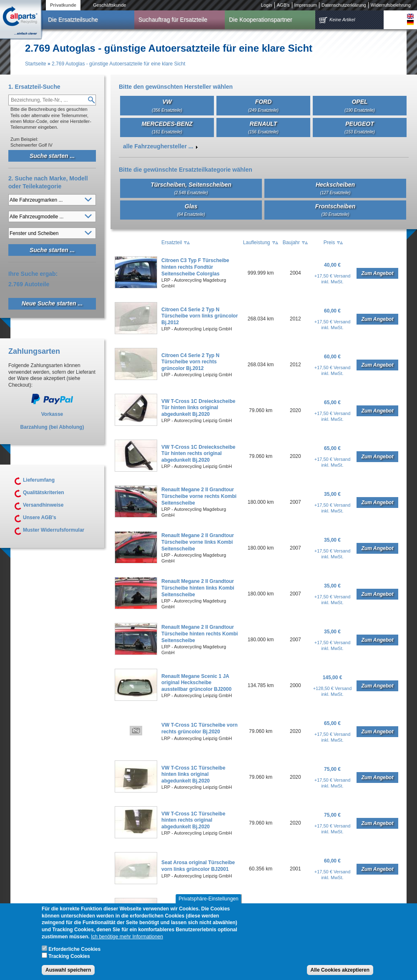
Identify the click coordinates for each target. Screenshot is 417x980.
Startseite (36, 64)
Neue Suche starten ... (52, 303)
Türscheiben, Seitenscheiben (191, 188)
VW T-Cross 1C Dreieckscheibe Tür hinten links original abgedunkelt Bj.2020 (198, 408)
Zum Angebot (378, 273)
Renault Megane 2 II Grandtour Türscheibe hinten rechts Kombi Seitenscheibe (200, 634)
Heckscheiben (335, 188)
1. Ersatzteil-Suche (34, 87)
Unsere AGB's (40, 517)
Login (267, 5)
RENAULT (263, 127)
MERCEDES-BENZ (167, 127)
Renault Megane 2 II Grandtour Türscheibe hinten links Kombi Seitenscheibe (198, 588)
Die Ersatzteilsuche (73, 20)
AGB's (283, 5)
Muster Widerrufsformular (54, 530)
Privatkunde (63, 5)
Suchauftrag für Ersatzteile (173, 20)
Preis (329, 242)
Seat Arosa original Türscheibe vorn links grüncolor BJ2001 (198, 866)
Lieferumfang (39, 480)
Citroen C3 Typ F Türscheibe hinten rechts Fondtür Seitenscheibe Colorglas (195, 267)
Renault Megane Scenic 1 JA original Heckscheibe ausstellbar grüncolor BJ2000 (196, 683)
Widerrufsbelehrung (391, 5)
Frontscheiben (335, 210)
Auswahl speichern (68, 971)
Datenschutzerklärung (344, 5)
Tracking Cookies (69, 957)
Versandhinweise (43, 505)
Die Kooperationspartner (261, 20)
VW (167, 105)
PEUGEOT (360, 127)
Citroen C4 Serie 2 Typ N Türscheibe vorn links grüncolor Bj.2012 (200, 316)
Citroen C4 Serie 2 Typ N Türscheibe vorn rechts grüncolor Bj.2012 (190, 362)
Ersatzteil (172, 242)
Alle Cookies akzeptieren (340, 971)
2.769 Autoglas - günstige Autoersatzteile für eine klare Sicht (118, 64)
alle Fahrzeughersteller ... (158, 146)
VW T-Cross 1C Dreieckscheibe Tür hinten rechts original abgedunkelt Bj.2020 (198, 454)
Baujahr (291, 242)
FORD (263, 105)
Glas (191, 210)
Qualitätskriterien (44, 492)
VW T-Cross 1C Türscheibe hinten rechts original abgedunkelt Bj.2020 (193, 820)
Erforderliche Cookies (74, 950)
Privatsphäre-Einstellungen (208, 900)
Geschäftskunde (110, 5)
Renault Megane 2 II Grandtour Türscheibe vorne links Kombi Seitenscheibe (198, 542)
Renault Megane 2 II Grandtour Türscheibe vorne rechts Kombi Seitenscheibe (199, 496)
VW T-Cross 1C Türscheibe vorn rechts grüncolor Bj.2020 (200, 728)
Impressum (306, 5)
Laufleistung (257, 242)
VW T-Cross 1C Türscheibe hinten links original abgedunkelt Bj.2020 (193, 774)
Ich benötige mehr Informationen (127, 937)
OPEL (360, 105)
